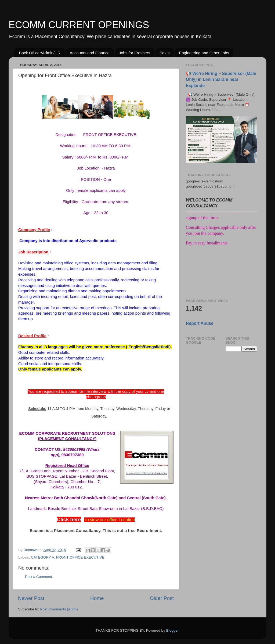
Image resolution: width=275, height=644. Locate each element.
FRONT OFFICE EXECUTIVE (80, 557)
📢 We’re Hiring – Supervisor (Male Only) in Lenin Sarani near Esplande (221, 79)
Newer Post (31, 598)
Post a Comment (39, 577)
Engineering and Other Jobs (204, 53)
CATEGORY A (42, 557)
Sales (165, 53)
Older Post (162, 598)
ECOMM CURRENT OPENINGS (79, 25)
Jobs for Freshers (135, 53)
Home (97, 598)
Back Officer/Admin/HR (40, 53)
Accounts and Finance (89, 53)
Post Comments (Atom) (59, 609)
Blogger (172, 630)
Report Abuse (200, 323)
